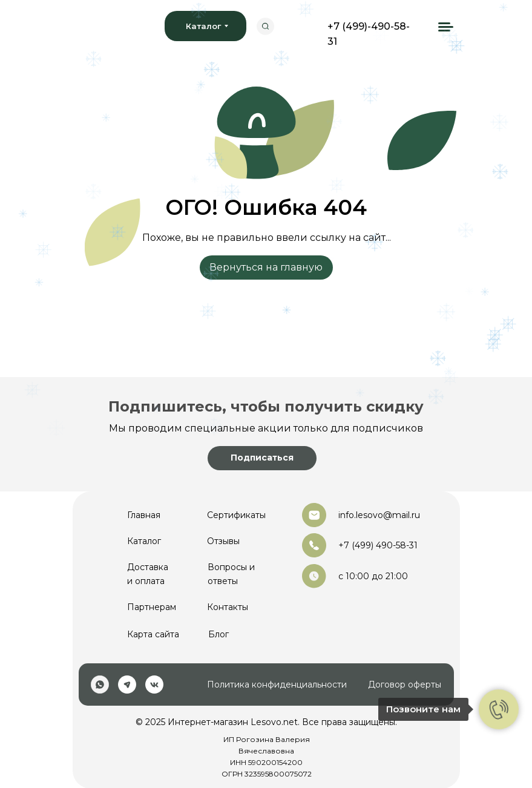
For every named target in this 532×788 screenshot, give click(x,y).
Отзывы (223, 541)
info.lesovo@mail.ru (379, 515)
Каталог (144, 541)
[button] (262, 458)
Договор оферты (405, 685)
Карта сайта (153, 634)
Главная (144, 515)
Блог (218, 634)
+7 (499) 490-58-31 (378, 545)
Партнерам (152, 607)
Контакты (228, 607)
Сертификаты (236, 515)
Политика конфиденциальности (277, 685)
